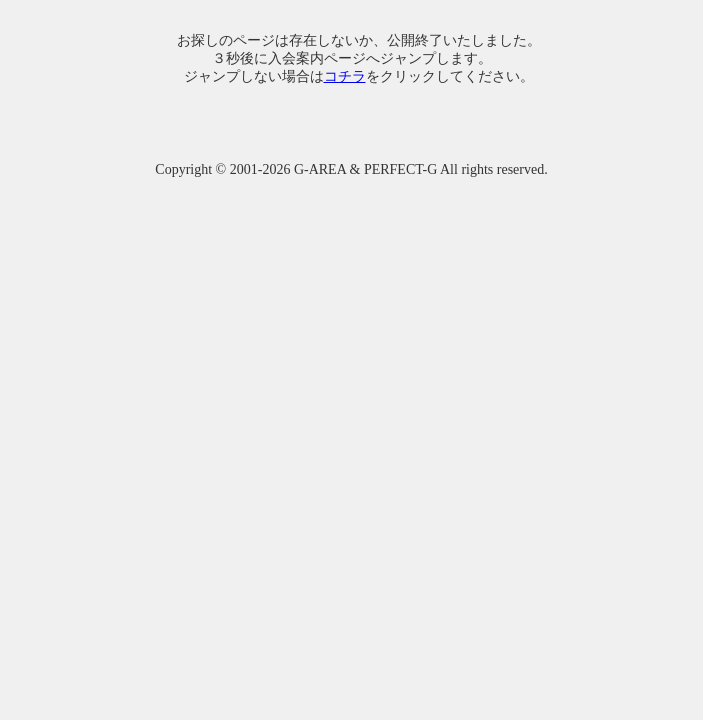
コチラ (345, 76)
